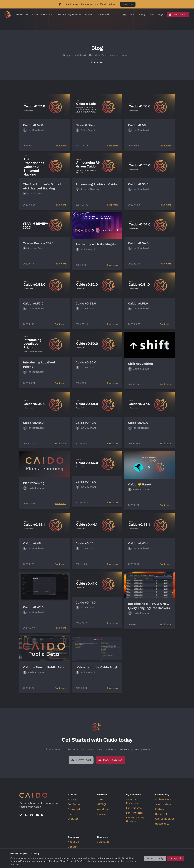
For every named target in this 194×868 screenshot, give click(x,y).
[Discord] (37, 815)
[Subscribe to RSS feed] (97, 62)
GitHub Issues (165, 819)
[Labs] (132, 15)
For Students (134, 808)
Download (103, 14)
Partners (160, 809)
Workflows (103, 809)
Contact (73, 847)
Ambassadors (163, 799)
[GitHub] (32, 815)
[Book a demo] (178, 15)
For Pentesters (135, 813)
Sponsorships (163, 804)
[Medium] (26, 815)
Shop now (128, 4)
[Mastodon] (43, 815)
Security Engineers (43, 14)
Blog (70, 814)
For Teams (74, 804)
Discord (161, 814)
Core (100, 799)
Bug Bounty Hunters (70, 14)
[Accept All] (176, 858)
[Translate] (125, 15)
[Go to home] (7, 15)
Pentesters (22, 14)
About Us (73, 842)
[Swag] (142, 15)
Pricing (89, 14)
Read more (60, 146)
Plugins (101, 814)
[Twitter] (21, 815)
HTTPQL (102, 804)
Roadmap (162, 824)
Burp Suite (103, 842)
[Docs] (151, 15)
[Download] (81, 760)
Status (73, 819)
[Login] (161, 15)
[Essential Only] (155, 858)
